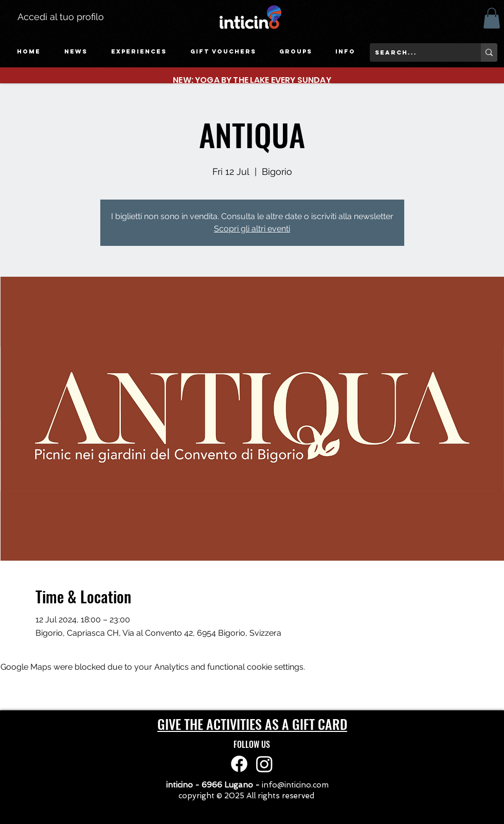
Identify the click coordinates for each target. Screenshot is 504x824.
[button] (139, 52)
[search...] (417, 52)
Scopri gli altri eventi (252, 229)
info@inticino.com (295, 785)
